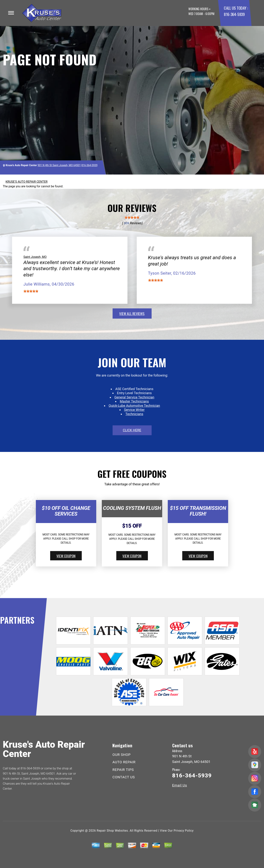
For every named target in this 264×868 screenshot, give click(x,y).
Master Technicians (134, 401)
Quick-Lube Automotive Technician (134, 406)
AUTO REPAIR (124, 762)
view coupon (66, 556)
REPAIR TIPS (123, 770)
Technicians (134, 414)
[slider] (132, 217)
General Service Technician (134, 397)
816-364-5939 (234, 14)
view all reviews (132, 313)
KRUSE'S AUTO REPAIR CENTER (27, 182)
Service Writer (134, 410)
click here (132, 430)
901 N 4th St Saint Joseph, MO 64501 (59, 165)
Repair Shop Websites (112, 831)
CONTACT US (124, 777)
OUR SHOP (122, 755)
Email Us (180, 785)
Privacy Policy (184, 831)
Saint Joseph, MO (35, 257)
